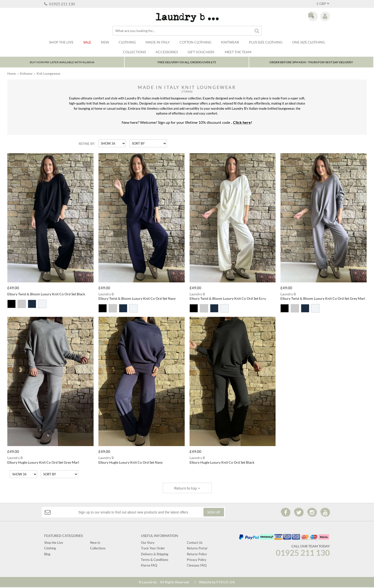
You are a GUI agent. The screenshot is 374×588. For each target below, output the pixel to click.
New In (95, 543)
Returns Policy (197, 555)
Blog (47, 555)
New (105, 42)
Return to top (187, 489)
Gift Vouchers (201, 52)
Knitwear (230, 42)
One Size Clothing (309, 42)
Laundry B (187, 17)
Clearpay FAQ (197, 566)
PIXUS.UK (226, 583)
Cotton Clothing (195, 42)
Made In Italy (158, 42)
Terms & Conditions (155, 560)
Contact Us (195, 543)
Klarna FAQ (149, 566)
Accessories (167, 52)
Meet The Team (238, 52)
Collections (134, 52)
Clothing (127, 42)
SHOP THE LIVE (61, 42)
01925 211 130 (59, 4)
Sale (87, 42)
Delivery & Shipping (155, 555)
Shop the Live (54, 543)
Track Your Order (153, 549)
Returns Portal (197, 549)
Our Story (148, 543)
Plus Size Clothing (266, 42)
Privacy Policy (197, 560)
